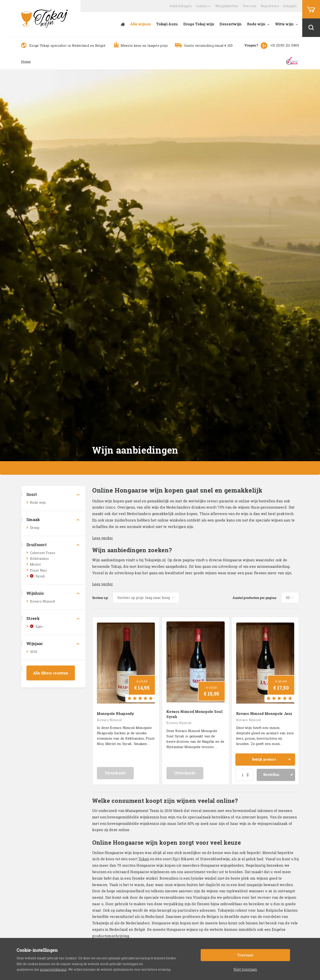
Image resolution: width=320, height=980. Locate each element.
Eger (39, 626)
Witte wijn (284, 24)
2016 (34, 651)
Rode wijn (256, 24)
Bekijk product (271, 756)
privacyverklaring (53, 969)
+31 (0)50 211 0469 (285, 45)
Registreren (270, 6)
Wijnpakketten (227, 6)
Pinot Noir (38, 570)
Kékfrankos (39, 558)
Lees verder (103, 538)
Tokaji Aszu (167, 24)
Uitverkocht (126, 769)
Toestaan (245, 955)
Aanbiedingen (181, 6)
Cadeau (202, 6)
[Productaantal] (244, 770)
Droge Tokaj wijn (199, 24)
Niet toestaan (245, 969)
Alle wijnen (141, 24)
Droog (35, 528)
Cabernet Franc (43, 553)
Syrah (40, 576)
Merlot (35, 564)
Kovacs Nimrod (42, 601)
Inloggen (290, 6)
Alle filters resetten (51, 673)
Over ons (249, 6)
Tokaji (144, 855)
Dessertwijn (231, 24)
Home (26, 61)
